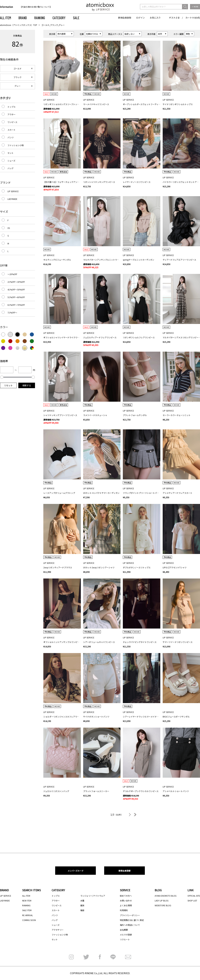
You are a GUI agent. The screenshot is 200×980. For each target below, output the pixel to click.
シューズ (11, 161)
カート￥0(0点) (193, 18)
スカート (11, 130)
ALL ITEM (5, 18)
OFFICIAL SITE (194, 896)
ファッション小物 (15, 145)
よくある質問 (126, 905)
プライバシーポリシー (130, 915)
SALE (76, 18)
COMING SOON (29, 920)
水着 (82, 901)
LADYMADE (12, 199)
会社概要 (124, 930)
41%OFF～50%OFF (16, 289)
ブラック (17, 77)
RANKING (40, 18)
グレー (17, 86)
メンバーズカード (76, 871)
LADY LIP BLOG (162, 901)
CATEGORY (59, 18)
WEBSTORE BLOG (163, 905)
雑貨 (82, 905)
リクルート (125, 939)
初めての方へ (126, 896)
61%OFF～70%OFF (16, 305)
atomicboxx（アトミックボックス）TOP (19, 25)
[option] (41, 7)
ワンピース (12, 122)
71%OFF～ (12, 313)
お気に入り (155, 18)
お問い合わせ (126, 901)
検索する (27, 385)
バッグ (10, 168)
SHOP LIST (192, 901)
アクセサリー (58, 930)
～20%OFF (12, 274)
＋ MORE (195, 7)
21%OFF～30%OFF (16, 282)
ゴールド (17, 68)
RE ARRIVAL (27, 915)
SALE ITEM (27, 910)
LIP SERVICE (13, 191)
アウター (11, 114)
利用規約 (124, 910)
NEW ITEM (27, 901)
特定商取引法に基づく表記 (132, 920)
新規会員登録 (125, 18)
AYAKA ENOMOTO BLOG (166, 896)
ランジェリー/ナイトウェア (93, 896)
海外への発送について (130, 925)
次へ (129, 815)
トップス (11, 107)
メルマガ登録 (126, 935)
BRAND (23, 18)
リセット (8, 385)
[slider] (2, 377)
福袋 (82, 910)
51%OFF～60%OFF (16, 297)
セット (10, 153)
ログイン (140, 18)
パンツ (11, 137)
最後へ (134, 815)
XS (9, 228)
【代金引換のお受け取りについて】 (36, 7)
